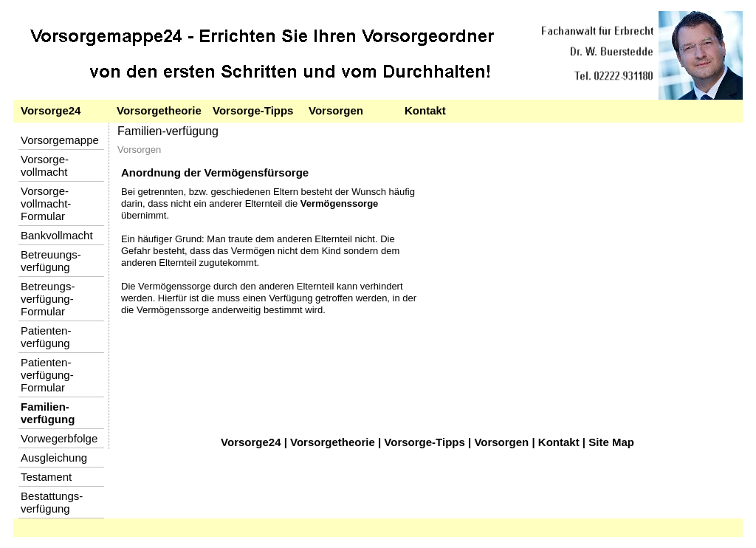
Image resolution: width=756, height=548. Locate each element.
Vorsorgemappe (60, 140)
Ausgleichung (54, 458)
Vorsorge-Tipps (253, 110)
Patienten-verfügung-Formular (47, 375)
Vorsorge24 (51, 110)
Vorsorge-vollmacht (45, 165)
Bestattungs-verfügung (52, 502)
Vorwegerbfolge (59, 438)
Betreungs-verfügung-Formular (48, 299)
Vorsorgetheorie (159, 110)
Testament (46, 477)
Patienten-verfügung (46, 337)
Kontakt (425, 110)
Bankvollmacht (57, 235)
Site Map (611, 442)
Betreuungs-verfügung (51, 261)
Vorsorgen (336, 110)
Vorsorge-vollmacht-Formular (46, 203)
